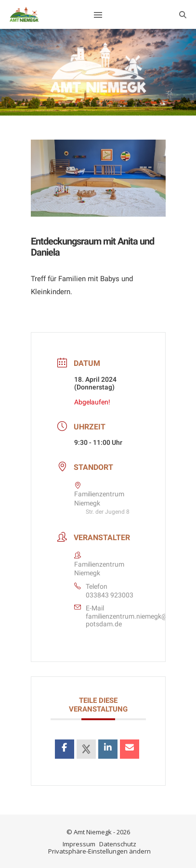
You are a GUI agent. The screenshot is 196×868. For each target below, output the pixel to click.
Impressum (79, 844)
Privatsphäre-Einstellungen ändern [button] (99, 851)
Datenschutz (118, 844)
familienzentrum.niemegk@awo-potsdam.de (134, 620)
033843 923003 (110, 595)
